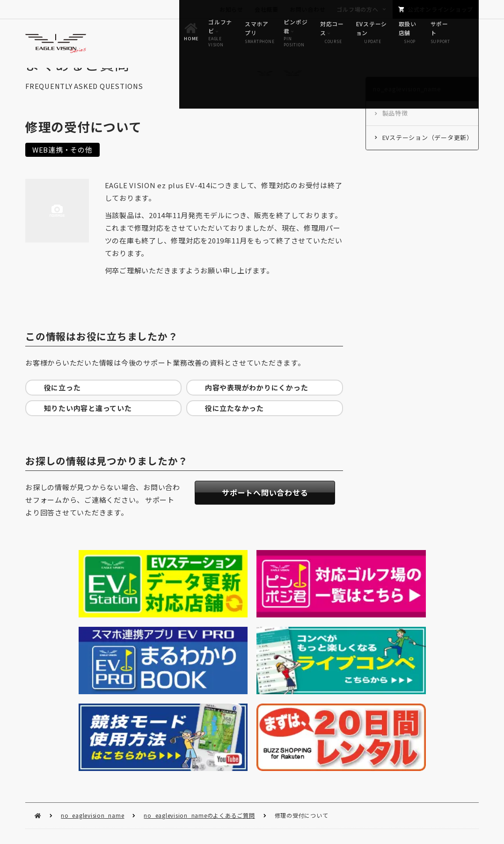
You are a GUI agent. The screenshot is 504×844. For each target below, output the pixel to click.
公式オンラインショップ (440, 9)
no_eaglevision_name (92, 643)
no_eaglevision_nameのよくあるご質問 (199, 643)
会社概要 (267, 9)
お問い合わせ (308, 9)
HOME (38, 644)
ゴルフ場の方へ (357, 9)
